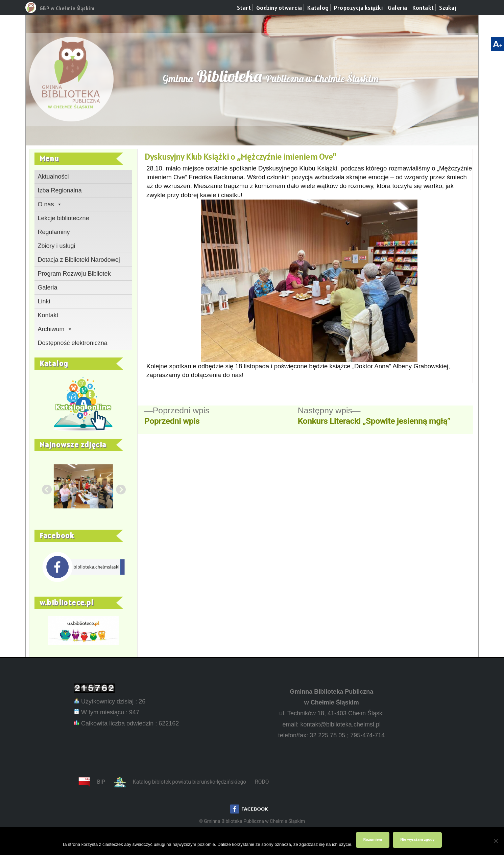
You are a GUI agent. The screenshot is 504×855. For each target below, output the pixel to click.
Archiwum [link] (55, 329)
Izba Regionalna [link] (60, 190)
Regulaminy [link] (54, 232)
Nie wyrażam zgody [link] (417, 839)
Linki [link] (44, 301)
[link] (31, 11)
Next (119, 488)
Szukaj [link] (448, 8)
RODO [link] (262, 782)
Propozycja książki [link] (358, 8)
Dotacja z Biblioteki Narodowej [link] (79, 260)
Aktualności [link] (53, 177)
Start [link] (244, 8)
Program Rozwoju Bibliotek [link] (74, 274)
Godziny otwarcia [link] (279, 8)
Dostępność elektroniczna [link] (73, 343)
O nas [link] (50, 204)
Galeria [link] (398, 8)
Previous (45, 488)
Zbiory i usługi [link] (57, 246)
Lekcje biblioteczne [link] (64, 218)
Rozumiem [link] (373, 839)
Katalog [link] (318, 8)
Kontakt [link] (423, 8)
